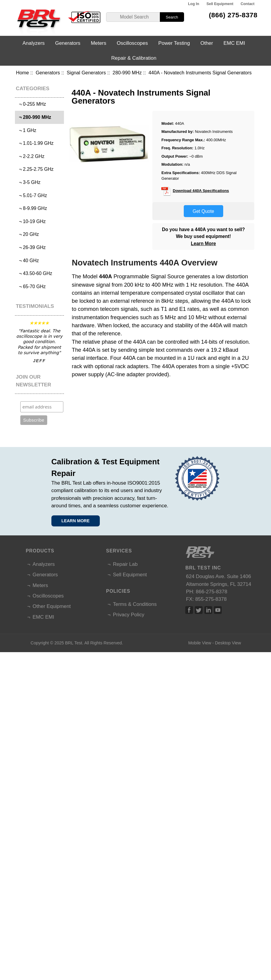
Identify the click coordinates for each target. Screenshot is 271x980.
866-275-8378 (211, 592)
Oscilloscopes (132, 43)
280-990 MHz (127, 73)
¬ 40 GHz (28, 261)
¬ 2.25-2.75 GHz (35, 169)
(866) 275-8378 (233, 15)
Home (22, 73)
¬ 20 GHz (28, 234)
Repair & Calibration (134, 58)
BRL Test (74, 643)
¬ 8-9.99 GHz (32, 208)
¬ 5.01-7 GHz (32, 195)
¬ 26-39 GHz (31, 247)
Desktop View (228, 643)
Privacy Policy (129, 615)
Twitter (199, 610)
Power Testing (174, 43)
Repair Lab (125, 564)
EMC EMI (234, 43)
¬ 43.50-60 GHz (34, 273)
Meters (99, 43)
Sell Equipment (220, 4)
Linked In (208, 610)
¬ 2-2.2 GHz (30, 156)
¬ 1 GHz (26, 130)
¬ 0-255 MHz (31, 104)
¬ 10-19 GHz (31, 221)
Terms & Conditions (135, 604)
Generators (48, 73)
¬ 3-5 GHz (29, 182)
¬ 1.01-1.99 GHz (35, 143)
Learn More (203, 244)
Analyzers (33, 43)
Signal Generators (86, 73)
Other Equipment (52, 606)
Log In (193, 4)
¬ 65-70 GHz (31, 287)
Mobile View (200, 643)
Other (207, 43)
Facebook (189, 610)
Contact (247, 4)
